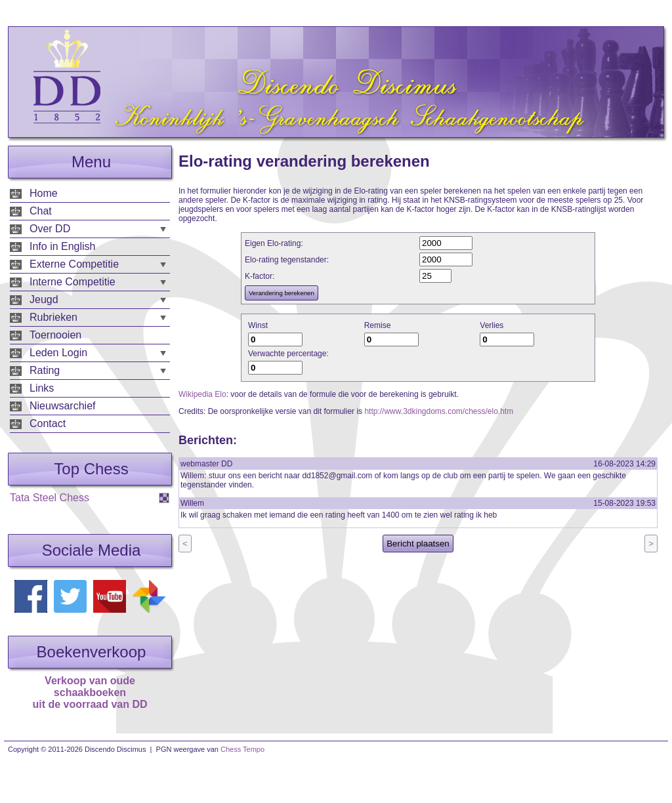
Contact (48, 423)
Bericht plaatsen (418, 544)
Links (42, 388)
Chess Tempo (242, 749)
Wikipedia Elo (202, 394)
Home (44, 193)
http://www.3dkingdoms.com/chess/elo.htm (439, 411)
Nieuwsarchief (62, 406)
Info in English (63, 246)
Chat (41, 211)
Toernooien (55, 335)
